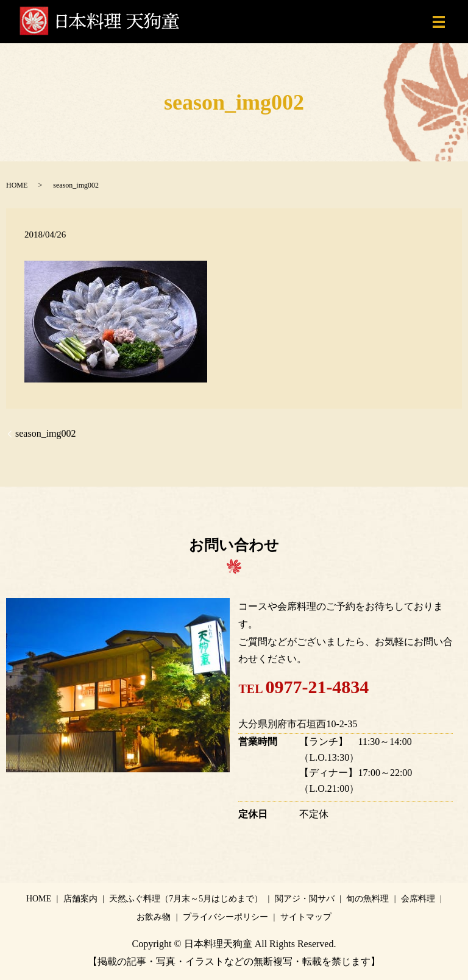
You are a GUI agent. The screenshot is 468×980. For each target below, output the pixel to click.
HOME (17, 185)
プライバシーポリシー (225, 917)
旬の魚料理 (367, 899)
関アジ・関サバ (305, 899)
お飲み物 (154, 917)
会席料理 (418, 899)
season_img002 (46, 433)
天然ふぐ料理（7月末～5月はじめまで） (186, 899)
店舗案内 (80, 899)
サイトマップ (306, 917)
